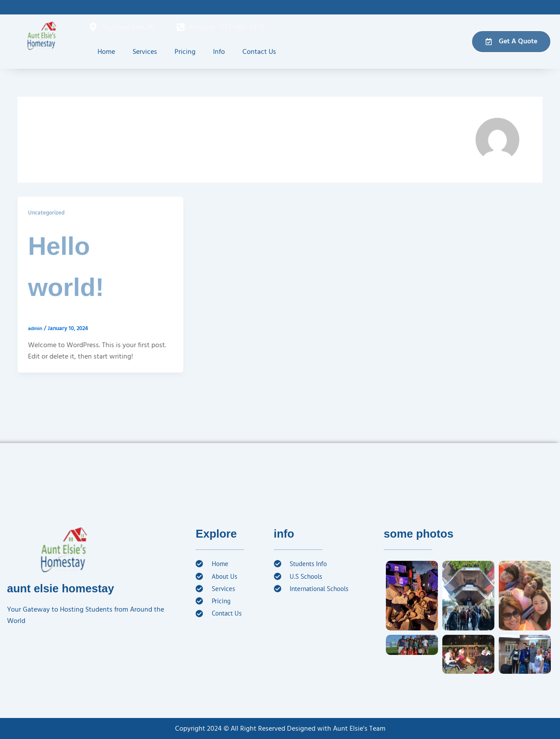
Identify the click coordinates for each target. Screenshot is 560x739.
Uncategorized (48, 213)
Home (106, 52)
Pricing (185, 52)
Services (145, 52)
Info (219, 52)
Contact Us (259, 52)
